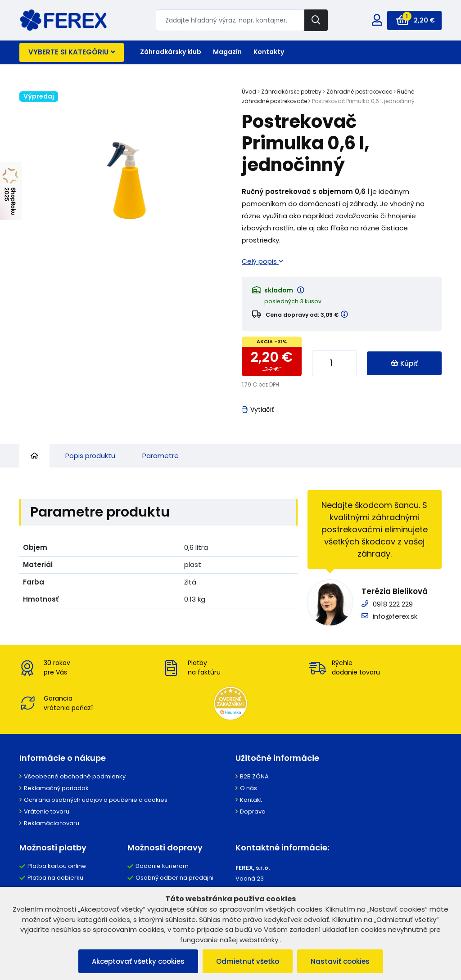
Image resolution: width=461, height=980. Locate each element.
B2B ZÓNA (254, 776)
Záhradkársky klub (171, 52)
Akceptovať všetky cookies (138, 961)
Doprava (253, 811)
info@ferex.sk (395, 616)
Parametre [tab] (160, 456)
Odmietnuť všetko (248, 961)
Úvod (249, 92)
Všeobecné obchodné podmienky (75, 776)
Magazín (227, 52)
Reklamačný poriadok (56, 788)
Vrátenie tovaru (47, 811)
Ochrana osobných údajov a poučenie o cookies (96, 800)
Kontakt (251, 800)
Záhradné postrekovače (359, 92)
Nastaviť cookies (340, 961)
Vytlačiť (258, 409)
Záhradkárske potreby (291, 92)
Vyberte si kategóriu (72, 52)
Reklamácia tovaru (52, 823)
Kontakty (269, 52)
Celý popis (262, 261)
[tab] (34, 456)
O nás (249, 788)
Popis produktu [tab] (90, 456)
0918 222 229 (393, 604)
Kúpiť (404, 363)
